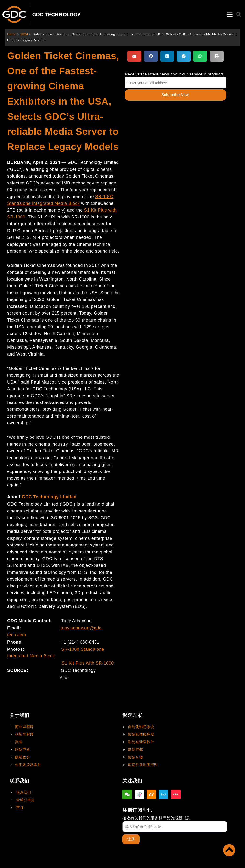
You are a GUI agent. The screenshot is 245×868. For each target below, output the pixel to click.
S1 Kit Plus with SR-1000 (88, 663)
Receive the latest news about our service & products (174, 74)
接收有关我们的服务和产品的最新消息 (156, 818)
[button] (230, 14)
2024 (25, 34)
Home (12, 34)
